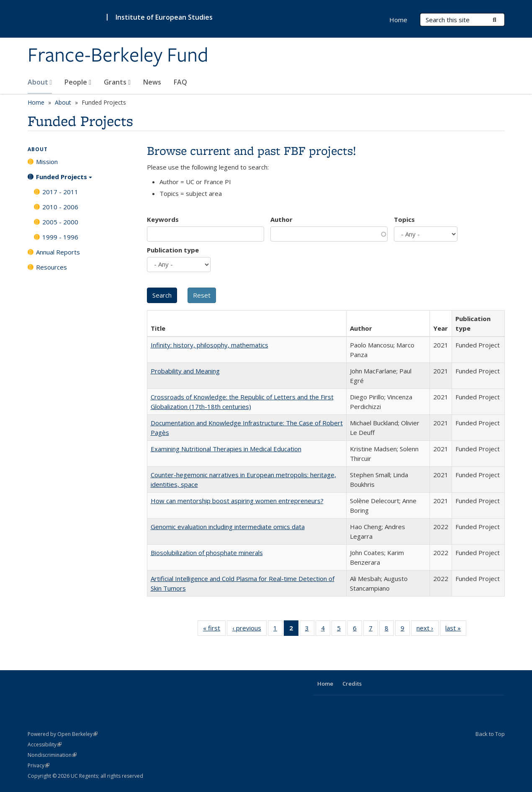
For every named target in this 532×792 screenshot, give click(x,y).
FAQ (180, 82)
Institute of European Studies (164, 17)
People (78, 82)
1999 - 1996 (60, 237)
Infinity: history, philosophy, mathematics (209, 345)
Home (398, 20)
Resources (51, 267)
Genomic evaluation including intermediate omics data (228, 527)
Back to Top (490, 734)
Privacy (39, 765)
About (40, 82)
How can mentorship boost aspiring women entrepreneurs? (237, 501)
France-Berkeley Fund (118, 56)
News (152, 82)
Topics (404, 219)
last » (456, 630)
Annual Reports (58, 252)
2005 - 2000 (60, 222)
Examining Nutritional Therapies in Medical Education (226, 449)
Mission (47, 162)
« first (214, 630)
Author (281, 219)
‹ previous (249, 630)
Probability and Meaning (185, 371)
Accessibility (45, 744)
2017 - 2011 (60, 192)
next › (428, 630)
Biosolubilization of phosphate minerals (207, 553)
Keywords (163, 219)
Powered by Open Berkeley (63, 734)
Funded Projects (64, 180)
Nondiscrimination (52, 755)
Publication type (173, 250)
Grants (117, 82)
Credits (352, 684)
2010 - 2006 (60, 207)
